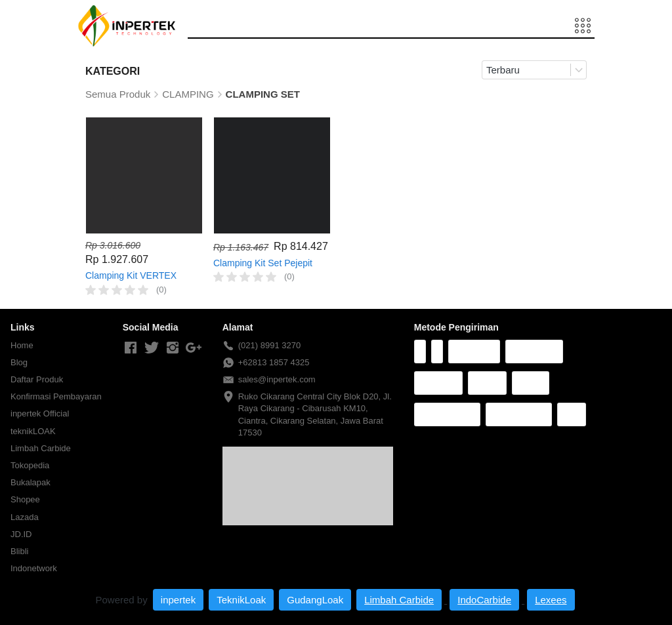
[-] (131, 348)
